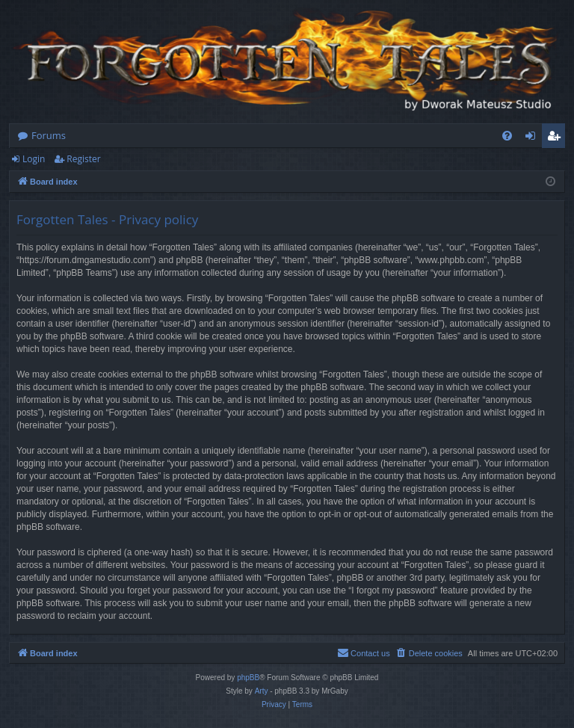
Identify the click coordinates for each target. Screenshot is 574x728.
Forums (49, 135)
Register (83, 159)
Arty (262, 691)
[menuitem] (507, 136)
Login (34, 159)
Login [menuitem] (533, 138)
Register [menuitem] (557, 138)
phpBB (248, 678)
